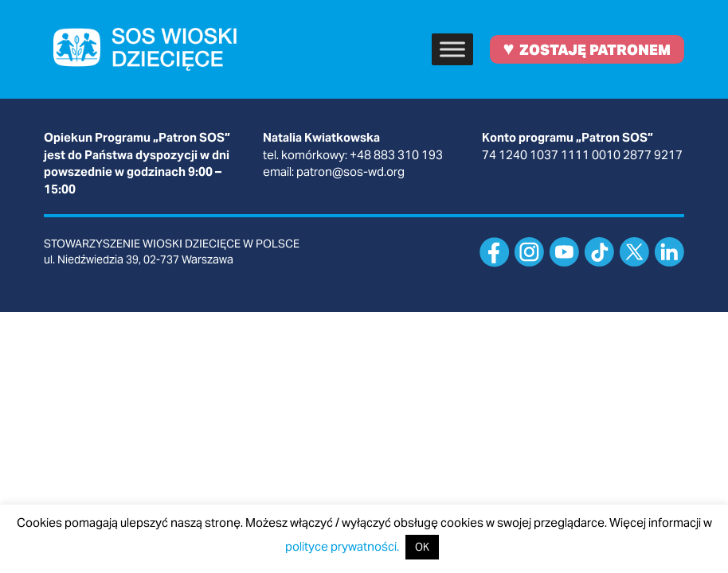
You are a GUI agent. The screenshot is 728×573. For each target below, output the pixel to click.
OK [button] (422, 547)
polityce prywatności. (342, 546)
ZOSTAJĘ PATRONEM (587, 48)
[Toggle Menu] (452, 49)
